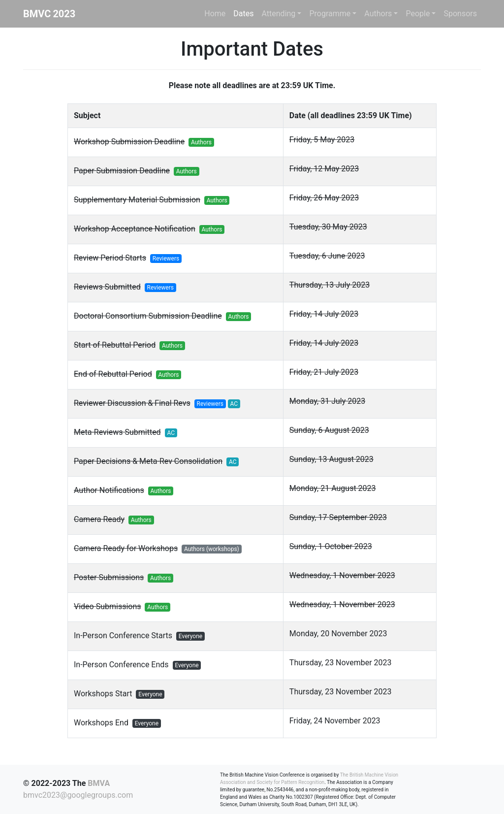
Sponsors (460, 14)
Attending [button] (279, 14)
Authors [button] (378, 14)
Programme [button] (330, 14)
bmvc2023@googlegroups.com (78, 795)
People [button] (418, 14)
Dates (243, 14)
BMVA (99, 783)
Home (215, 14)
